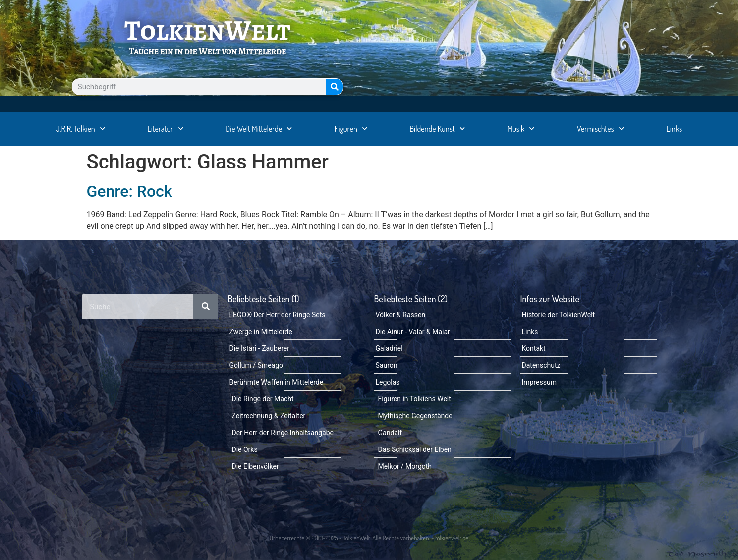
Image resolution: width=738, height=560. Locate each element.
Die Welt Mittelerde (259, 129)
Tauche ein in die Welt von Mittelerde (207, 51)
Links (674, 129)
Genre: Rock (130, 191)
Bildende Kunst (437, 129)
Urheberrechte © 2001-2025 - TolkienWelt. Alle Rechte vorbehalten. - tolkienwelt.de (369, 538)
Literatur (165, 129)
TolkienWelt (207, 30)
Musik (521, 129)
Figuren (351, 129)
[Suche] (335, 87)
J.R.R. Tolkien (81, 129)
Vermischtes (600, 129)
